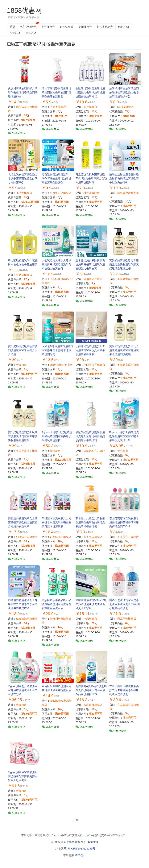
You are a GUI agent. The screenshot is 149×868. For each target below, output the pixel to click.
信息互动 (123, 27)
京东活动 (31, 33)
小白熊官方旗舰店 (94, 365)
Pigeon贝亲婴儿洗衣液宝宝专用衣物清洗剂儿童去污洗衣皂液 (23, 690)
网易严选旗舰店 (127, 619)
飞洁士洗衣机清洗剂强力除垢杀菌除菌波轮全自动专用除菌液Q (23, 178)
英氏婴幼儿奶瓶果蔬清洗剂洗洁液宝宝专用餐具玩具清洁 (23, 350)
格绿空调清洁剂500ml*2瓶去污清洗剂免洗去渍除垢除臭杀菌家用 (91, 604)
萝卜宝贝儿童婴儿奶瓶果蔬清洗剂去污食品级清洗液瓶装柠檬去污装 (90, 522)
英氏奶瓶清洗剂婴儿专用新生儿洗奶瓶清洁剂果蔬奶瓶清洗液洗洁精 (124, 264)
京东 (67, 27)
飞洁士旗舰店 (24, 193)
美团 (85, 27)
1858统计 (80, 855)
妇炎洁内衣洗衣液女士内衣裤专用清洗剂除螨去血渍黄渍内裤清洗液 (56, 522)
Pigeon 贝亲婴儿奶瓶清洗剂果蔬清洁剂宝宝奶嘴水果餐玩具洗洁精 (57, 436)
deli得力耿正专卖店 (61, 365)
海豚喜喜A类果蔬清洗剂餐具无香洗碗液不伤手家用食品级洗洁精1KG (91, 690)
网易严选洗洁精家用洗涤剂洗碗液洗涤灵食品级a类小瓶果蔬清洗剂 (125, 604)
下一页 (75, 820)
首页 (12, 27)
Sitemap (93, 842)
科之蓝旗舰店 (92, 193)
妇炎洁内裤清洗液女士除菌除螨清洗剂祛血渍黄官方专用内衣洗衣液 (23, 522)
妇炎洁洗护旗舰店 (60, 537)
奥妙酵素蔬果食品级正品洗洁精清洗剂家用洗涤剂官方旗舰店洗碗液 (56, 604)
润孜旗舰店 (90, 107)
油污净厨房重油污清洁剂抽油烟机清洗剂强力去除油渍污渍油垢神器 (124, 92)
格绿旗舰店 (90, 619)
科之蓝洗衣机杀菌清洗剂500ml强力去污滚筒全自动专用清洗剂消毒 (91, 178)
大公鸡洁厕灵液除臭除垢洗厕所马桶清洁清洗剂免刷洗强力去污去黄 (56, 264)
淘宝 (48, 27)
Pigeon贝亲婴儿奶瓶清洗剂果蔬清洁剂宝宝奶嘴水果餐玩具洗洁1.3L (124, 436)
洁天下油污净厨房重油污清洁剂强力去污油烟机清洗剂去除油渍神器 (56, 92)
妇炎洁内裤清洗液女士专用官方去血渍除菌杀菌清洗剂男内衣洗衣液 (23, 604)
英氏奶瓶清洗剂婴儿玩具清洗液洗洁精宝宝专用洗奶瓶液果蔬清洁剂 (23, 436)
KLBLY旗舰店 (125, 107)
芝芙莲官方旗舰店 (128, 537)
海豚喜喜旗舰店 (93, 705)
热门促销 (28, 27)
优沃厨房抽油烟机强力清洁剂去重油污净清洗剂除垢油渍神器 (23, 92)
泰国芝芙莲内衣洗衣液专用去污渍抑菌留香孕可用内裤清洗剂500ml (124, 522)
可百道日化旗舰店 (60, 193)
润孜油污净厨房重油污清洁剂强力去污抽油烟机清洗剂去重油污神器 (90, 92)
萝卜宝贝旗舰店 (93, 537)
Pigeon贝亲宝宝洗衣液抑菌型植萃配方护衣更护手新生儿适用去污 (23, 776)
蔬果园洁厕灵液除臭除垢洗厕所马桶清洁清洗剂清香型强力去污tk (124, 178)
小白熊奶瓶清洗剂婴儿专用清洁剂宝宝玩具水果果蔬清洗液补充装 (90, 350)
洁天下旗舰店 (58, 107)
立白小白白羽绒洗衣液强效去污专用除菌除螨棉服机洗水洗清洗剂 (124, 690)
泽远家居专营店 (93, 279)
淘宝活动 (15, 33)
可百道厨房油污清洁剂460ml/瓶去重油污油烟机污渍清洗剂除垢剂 (56, 178)
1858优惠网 (25, 10)
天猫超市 (21, 365)
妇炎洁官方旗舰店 (27, 537)
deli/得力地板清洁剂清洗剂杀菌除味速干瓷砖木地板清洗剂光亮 (58, 350)
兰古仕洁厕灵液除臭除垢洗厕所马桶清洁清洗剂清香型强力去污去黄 (90, 264)
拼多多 (105, 27)
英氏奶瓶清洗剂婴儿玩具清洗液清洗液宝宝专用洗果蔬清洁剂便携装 (124, 350)
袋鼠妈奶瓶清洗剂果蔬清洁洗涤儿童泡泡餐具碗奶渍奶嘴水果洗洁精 (90, 436)
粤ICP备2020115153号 (81, 849)
